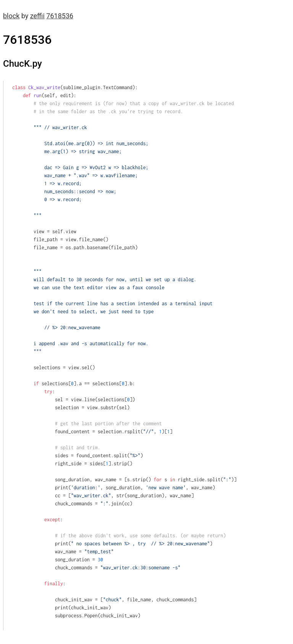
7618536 (60, 16)
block (11, 16)
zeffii (37, 16)
